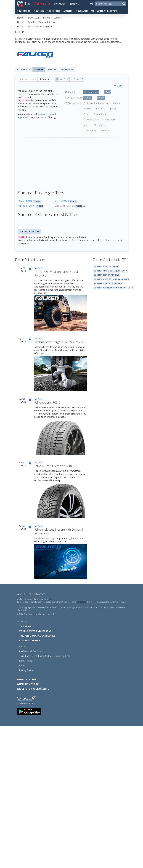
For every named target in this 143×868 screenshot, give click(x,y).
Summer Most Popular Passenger (111, 279)
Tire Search (82, 11)
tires (52, 599)
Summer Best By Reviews (107, 275)
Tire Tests (39, 11)
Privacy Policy (26, 670)
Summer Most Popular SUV (108, 283)
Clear (119, 86)
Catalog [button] (60, 4)
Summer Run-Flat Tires (106, 267)
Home (20, 18)
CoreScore (81, 602)
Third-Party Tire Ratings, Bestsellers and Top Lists (45, 656)
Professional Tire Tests (31, 651)
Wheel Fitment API (28, 684)
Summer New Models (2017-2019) (111, 271)
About (22, 665)
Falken (46, 18)
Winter (52, 69)
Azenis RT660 (62, 201)
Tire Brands (26, 626)
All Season (67, 69)
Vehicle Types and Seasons (35, 631)
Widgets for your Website (33, 689)
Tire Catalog (24, 11)
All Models (23, 69)
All (57, 79)
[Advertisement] (71, 163)
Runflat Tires (26, 661)
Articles (68, 11)
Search (44, 79)
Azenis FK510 (26, 201)
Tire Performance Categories (37, 636)
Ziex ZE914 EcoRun (65, 206)
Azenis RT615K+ (27, 206)
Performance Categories (40, 26)
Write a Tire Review (107, 11)
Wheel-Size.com (26, 679)
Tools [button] (74, 4)
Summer (39, 69)
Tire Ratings (54, 11)
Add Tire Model (30, 231)
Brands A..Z (33, 18)
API (92, 11)
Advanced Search (30, 640)
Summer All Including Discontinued (113, 288)
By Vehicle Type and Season (42, 22)
